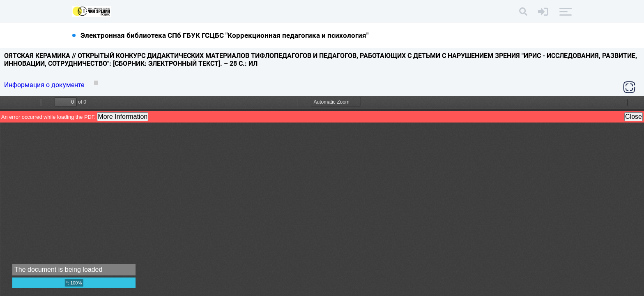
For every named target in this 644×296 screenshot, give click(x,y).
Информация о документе (45, 85)
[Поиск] (523, 12)
